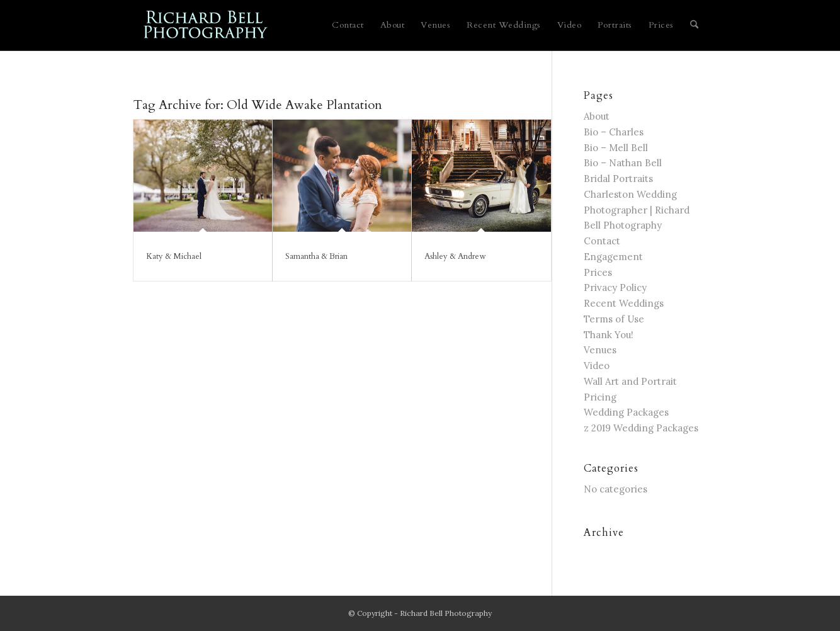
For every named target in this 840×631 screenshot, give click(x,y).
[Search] (694, 25)
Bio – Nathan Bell (623, 163)
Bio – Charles (614, 132)
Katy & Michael (174, 256)
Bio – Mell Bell (616, 148)
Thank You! (609, 335)
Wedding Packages (626, 412)
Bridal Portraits (618, 179)
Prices (598, 272)
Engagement (613, 257)
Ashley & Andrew (455, 256)
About (597, 116)
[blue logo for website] (206, 25)
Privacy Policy (615, 287)
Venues (600, 350)
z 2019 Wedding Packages (641, 428)
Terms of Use (614, 319)
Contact (602, 241)
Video (597, 366)
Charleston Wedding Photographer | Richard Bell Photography (637, 210)
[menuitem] (348, 25)
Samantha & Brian (316, 256)
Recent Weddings (624, 303)
